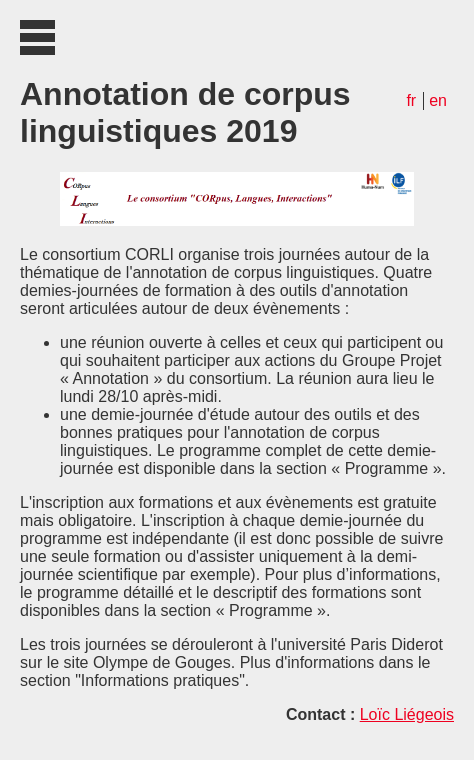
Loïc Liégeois (407, 714)
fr (411, 100)
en (438, 100)
